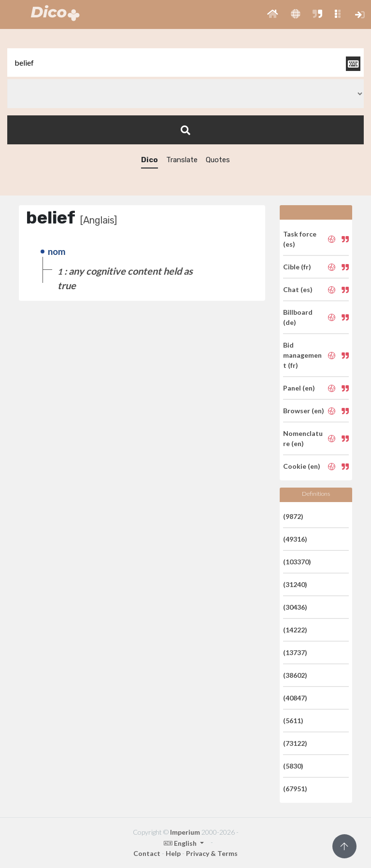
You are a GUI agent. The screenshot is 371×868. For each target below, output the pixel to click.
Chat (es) (298, 289)
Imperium (185, 832)
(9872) (293, 516)
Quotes (218, 160)
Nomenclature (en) (303, 438)
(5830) (293, 766)
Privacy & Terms (212, 853)
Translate (182, 160)
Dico (150, 160)
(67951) (295, 789)
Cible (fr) (297, 267)
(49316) (295, 539)
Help (173, 853)
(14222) (295, 630)
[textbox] (185, 63)
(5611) (293, 721)
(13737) (295, 652)
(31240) (295, 584)
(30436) (295, 607)
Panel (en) (299, 388)
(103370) (297, 562)
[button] (273, 14)
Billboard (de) (298, 317)
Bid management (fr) (302, 355)
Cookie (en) (302, 466)
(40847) (295, 698)
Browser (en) (304, 411)
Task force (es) (300, 239)
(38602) (295, 675)
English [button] (181, 843)
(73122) (295, 743)
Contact (147, 853)
